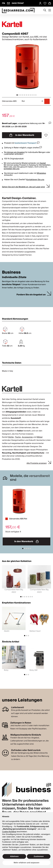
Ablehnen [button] (14, 856)
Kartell (43, 163)
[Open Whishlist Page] (45, 3)
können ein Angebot (16, 152)
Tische (18, 437)
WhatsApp (41, 173)
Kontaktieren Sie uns (35, 180)
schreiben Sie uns (12, 169)
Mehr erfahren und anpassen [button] (26, 863)
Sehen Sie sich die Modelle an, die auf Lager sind (24, 187)
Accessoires (27, 437)
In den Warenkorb (22, 135)
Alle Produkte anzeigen (37, 463)
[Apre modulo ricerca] (45, 10)
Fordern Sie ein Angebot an (31, 295)
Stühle (11, 437)
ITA (4, 3)
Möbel (40, 437)
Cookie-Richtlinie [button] (9, 832)
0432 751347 (18, 3)
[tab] (17, 95)
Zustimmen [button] (39, 856)
